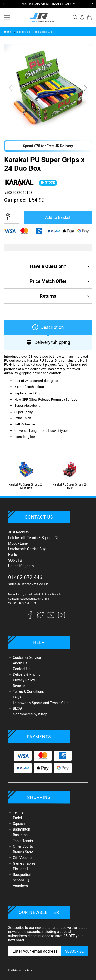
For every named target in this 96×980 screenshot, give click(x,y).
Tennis (18, 812)
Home (8, 32)
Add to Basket (58, 217)
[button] (4, 4)
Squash (19, 824)
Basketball (21, 835)
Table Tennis (23, 841)
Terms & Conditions (28, 692)
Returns (19, 686)
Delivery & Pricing (27, 674)
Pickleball (20, 869)
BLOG (17, 708)
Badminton (22, 829)
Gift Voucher (23, 858)
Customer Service (27, 658)
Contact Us (22, 669)
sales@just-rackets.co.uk (28, 584)
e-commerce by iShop (30, 714)
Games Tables (24, 863)
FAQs (17, 697)
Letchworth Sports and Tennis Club (41, 703)
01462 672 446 (25, 577)
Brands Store (23, 852)
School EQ (21, 880)
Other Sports (23, 846)
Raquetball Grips (43, 32)
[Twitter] (41, 617)
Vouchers (20, 886)
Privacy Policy (24, 680)
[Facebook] (32, 617)
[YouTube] (51, 617)
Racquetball (22, 32)
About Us (20, 663)
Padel (17, 818)
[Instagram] (61, 617)
